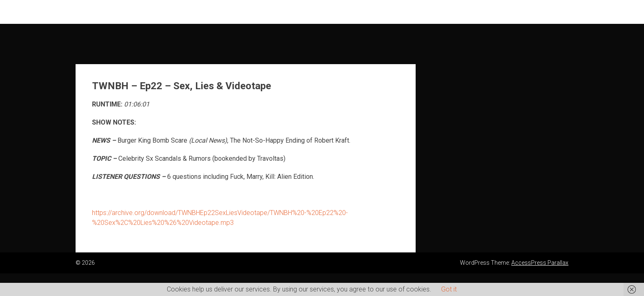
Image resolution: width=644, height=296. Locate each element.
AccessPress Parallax (540, 263)
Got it (449, 289)
